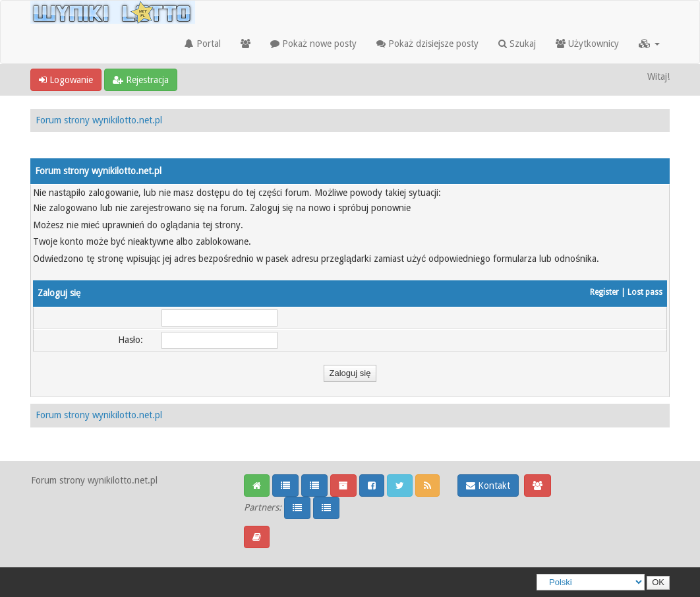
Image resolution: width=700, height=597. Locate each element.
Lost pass (645, 292)
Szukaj (517, 44)
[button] (649, 44)
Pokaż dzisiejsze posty (427, 44)
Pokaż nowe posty (313, 44)
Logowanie (66, 80)
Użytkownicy (587, 44)
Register (604, 292)
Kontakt (488, 486)
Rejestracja (141, 80)
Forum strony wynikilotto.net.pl (99, 120)
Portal (203, 44)
